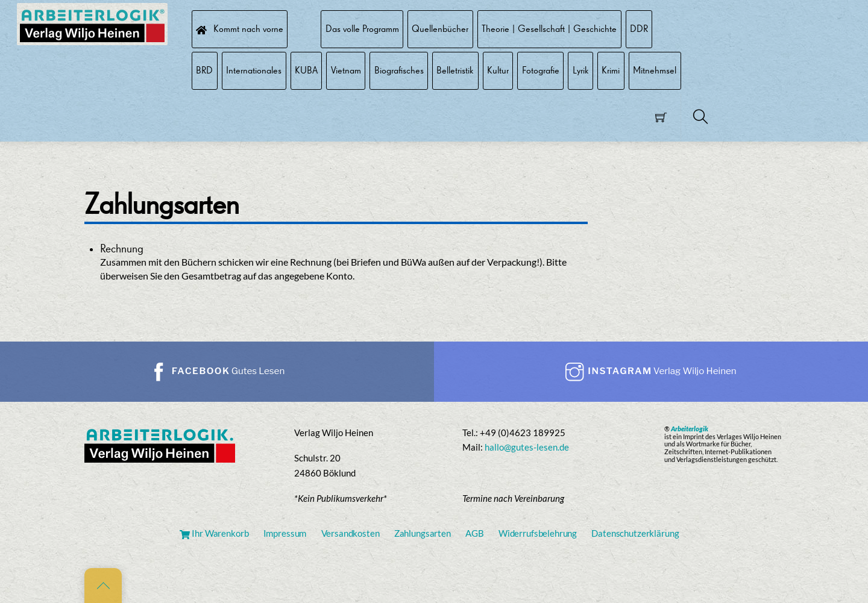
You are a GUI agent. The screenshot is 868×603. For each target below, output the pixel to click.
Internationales (254, 70)
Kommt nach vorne (239, 29)
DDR (639, 29)
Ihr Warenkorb (214, 533)
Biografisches (399, 70)
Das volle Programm (362, 29)
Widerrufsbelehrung (538, 533)
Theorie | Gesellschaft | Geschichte (549, 29)
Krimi (611, 70)
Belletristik (455, 70)
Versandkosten (351, 533)
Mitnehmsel (655, 70)
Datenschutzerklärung (635, 533)
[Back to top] (103, 586)
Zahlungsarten (423, 533)
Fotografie (541, 70)
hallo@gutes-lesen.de (527, 447)
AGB (475, 533)
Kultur (498, 70)
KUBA (306, 70)
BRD (204, 70)
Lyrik (581, 70)
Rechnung (122, 248)
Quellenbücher (440, 29)
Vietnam (346, 70)
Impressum (285, 533)
